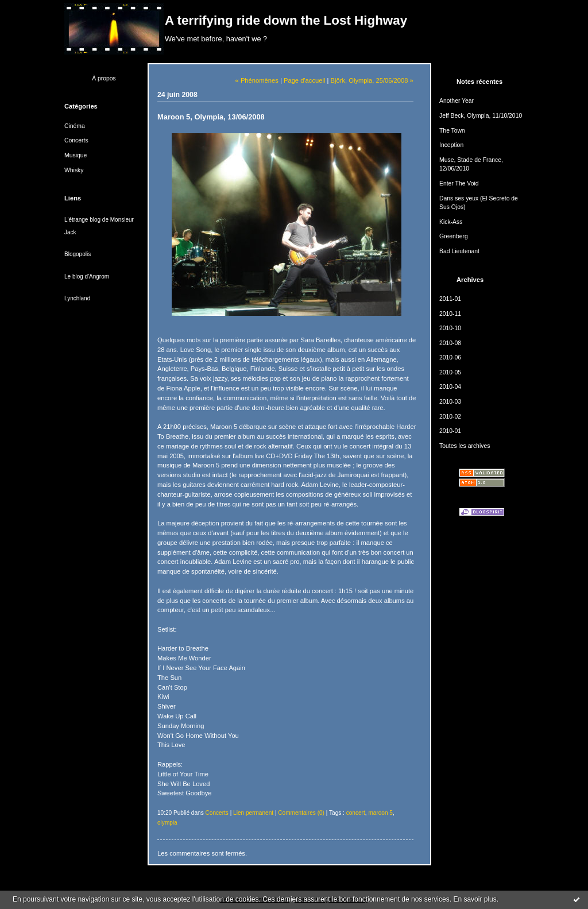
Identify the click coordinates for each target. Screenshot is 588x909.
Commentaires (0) (301, 813)
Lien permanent (253, 813)
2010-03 (450, 402)
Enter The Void (459, 183)
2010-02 (450, 417)
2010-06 (450, 357)
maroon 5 (380, 813)
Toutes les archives (465, 446)
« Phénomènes (257, 80)
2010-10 (450, 328)
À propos (104, 78)
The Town (452, 131)
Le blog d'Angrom (87, 276)
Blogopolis (78, 254)
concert (356, 813)
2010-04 (450, 387)
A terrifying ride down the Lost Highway (286, 20)
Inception (451, 145)
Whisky (74, 170)
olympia (167, 823)
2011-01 (450, 299)
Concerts (76, 140)
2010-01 (450, 431)
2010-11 (450, 314)
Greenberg (454, 236)
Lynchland (77, 298)
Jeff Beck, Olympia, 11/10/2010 (481, 116)
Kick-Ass (451, 222)
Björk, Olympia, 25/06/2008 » (372, 80)
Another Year (457, 101)
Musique (76, 155)
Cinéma (75, 126)
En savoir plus (475, 899)
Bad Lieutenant (459, 251)
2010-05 (450, 372)
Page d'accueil (304, 80)
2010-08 (450, 343)
